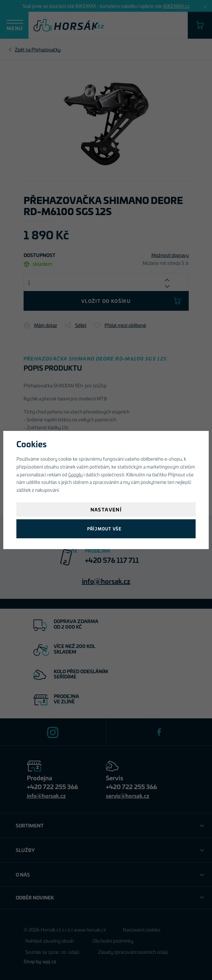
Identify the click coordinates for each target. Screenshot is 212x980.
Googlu (75, 474)
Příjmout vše (104, 529)
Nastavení (106, 509)
